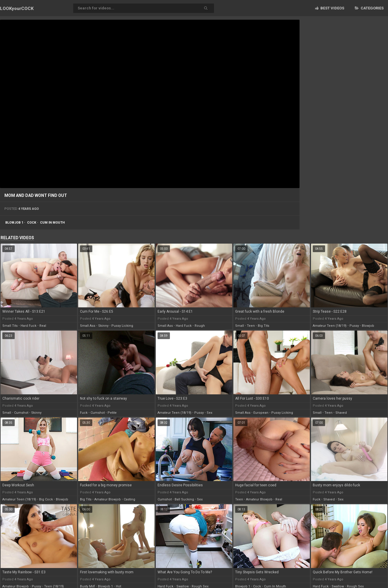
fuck (84, 413)
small (240, 326)
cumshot (21, 413)
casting (129, 499)
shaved (341, 413)
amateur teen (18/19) (330, 326)
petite (112, 413)
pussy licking (122, 326)
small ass (88, 326)
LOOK (17, 9)
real (43, 326)
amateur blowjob (108, 499)
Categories (369, 8)
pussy (354, 326)
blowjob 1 (14, 223)
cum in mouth (52, 223)
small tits (10, 326)
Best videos (330, 8)
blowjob (368, 326)
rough (200, 326)
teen (251, 326)
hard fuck (29, 326)
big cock (46, 499)
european (261, 413)
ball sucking (184, 499)
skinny (103, 326)
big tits (264, 326)
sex (209, 413)
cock (32, 223)
